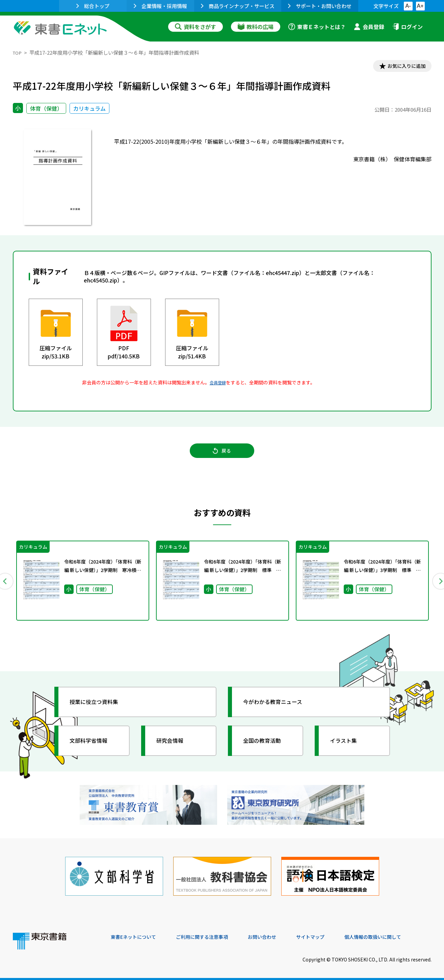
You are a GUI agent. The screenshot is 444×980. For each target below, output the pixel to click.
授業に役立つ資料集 (99, 708)
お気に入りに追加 (402, 67)
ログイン (408, 27)
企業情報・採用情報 (160, 6)
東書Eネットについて (137, 934)
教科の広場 (256, 27)
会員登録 (369, 27)
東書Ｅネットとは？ (317, 27)
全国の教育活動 (267, 747)
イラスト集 (347, 747)
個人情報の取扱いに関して (399, 934)
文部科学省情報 (93, 747)
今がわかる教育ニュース (279, 708)
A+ (420, 6)
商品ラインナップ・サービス (238, 6)
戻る (222, 456)
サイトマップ (331, 934)
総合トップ (93, 6)
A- (408, 6)
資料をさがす (195, 27)
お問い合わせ (278, 934)
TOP (18, 52)
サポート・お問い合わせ (320, 6)
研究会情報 (174, 747)
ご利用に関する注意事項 (212, 934)
